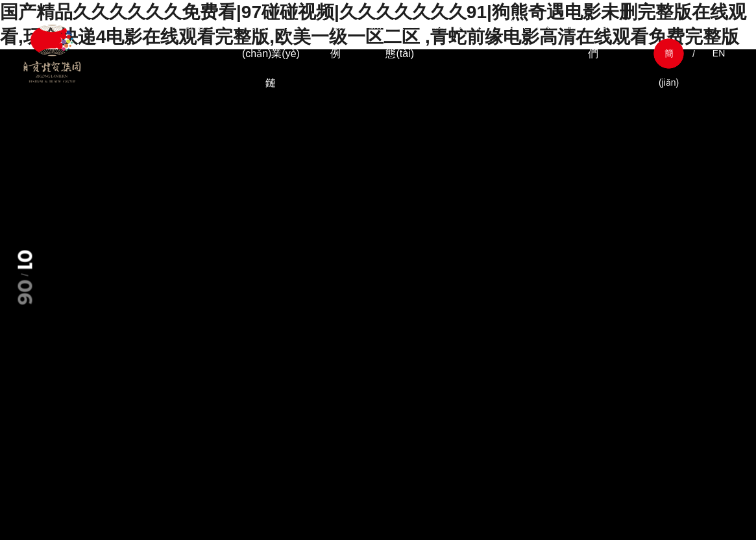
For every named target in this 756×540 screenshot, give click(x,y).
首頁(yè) (142, 24)
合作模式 (529, 24)
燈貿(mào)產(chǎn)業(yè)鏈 (271, 54)
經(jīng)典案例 (335, 39)
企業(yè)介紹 (206, 24)
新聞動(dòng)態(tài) (400, 39)
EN (719, 53)
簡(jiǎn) (669, 58)
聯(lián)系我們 (594, 39)
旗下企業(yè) (465, 24)
